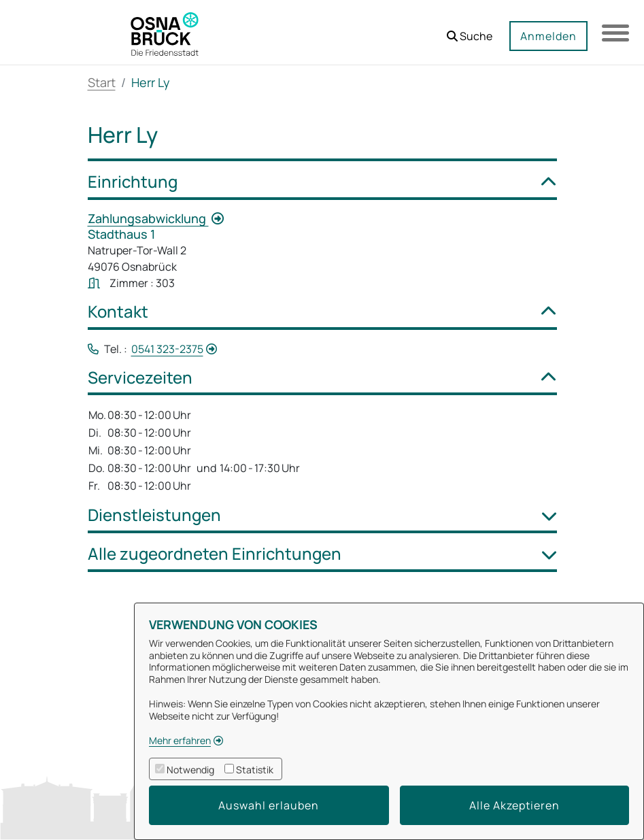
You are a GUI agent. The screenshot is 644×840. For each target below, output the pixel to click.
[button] (470, 31)
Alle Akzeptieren (514, 805)
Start (102, 82)
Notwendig (190, 770)
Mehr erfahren (180, 740)
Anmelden (548, 36)
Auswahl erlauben (269, 805)
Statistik (255, 770)
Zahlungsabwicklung (148, 218)
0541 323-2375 (167, 349)
